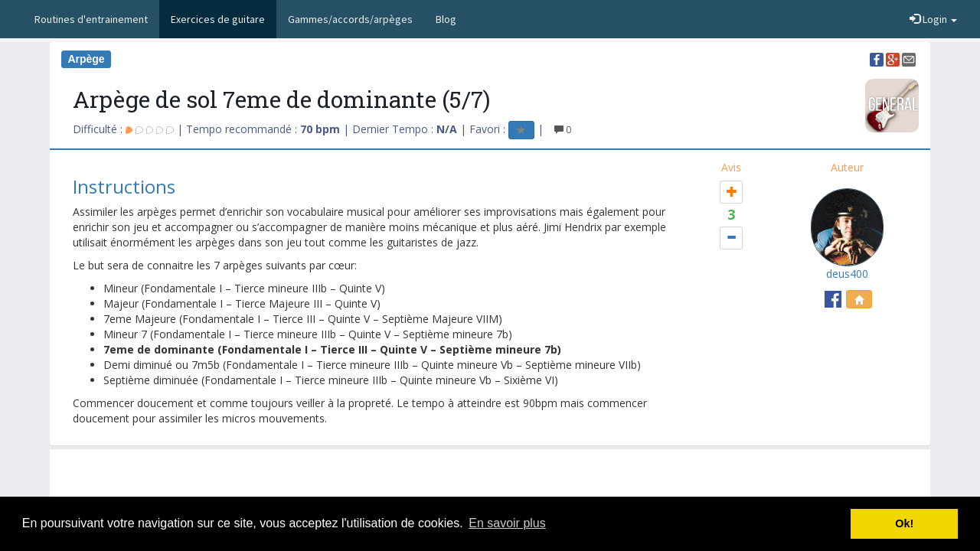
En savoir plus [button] (507, 523)
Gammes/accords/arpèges (350, 19)
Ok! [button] (904, 523)
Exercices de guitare (218, 19)
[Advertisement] (490, 487)
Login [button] (933, 19)
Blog (446, 19)
